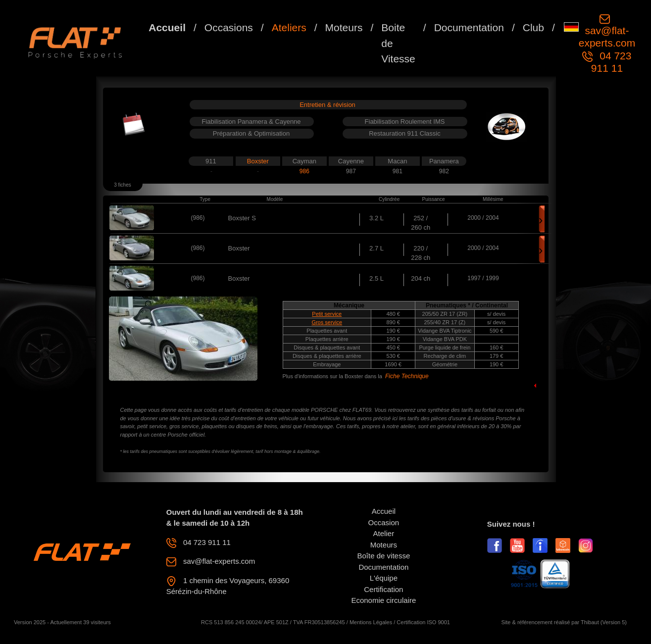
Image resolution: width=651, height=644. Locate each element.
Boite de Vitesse (398, 43)
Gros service (327, 322)
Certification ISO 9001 (423, 622)
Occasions (229, 27)
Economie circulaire (383, 600)
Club (533, 27)
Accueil (167, 27)
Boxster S (242, 218)
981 (398, 171)
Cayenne (351, 161)
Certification (383, 589)
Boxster (258, 161)
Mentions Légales (371, 622)
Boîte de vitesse (384, 556)
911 (211, 161)
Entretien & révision (327, 105)
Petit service (327, 314)
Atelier (384, 533)
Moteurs (344, 27)
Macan (397, 161)
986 (304, 171)
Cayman (304, 161)
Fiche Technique (407, 376)
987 (351, 171)
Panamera (444, 161)
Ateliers (289, 27)
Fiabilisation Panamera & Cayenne (251, 122)
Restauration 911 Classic (405, 133)
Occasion (384, 522)
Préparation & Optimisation (251, 133)
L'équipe (384, 578)
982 (444, 171)
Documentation (469, 27)
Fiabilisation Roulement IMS (405, 122)
